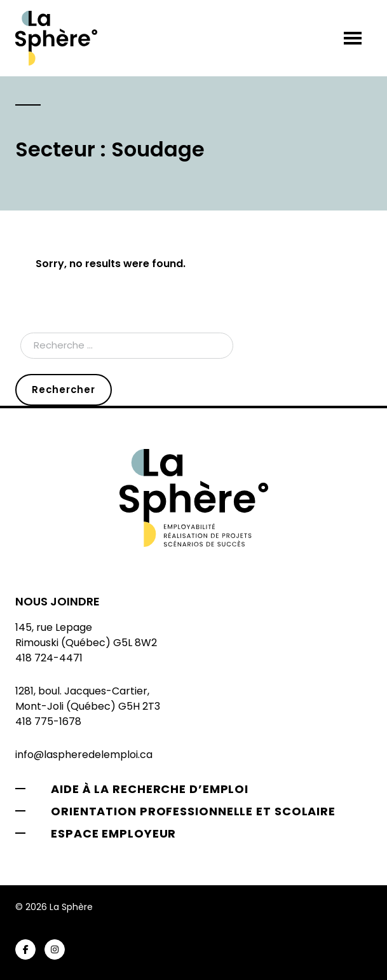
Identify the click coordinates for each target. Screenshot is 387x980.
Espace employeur (113, 833)
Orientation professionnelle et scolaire (193, 811)
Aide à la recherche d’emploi (150, 789)
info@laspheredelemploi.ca (84, 755)
